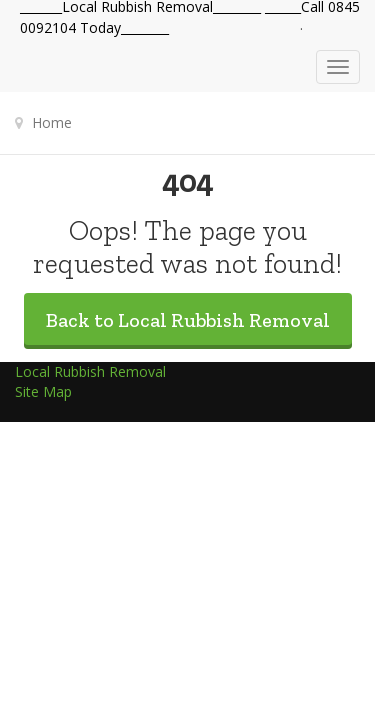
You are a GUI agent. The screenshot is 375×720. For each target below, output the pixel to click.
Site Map (43, 391)
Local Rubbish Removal (90, 371)
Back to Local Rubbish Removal (188, 320)
